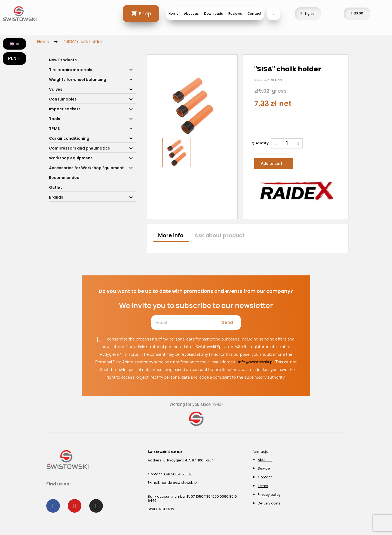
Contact (255, 14)
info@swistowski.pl (256, 362)
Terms (263, 486)
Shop (145, 14)
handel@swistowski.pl (179, 483)
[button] (166, 105)
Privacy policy (269, 495)
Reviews (235, 14)
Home (174, 14)
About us (191, 14)
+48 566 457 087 (177, 474)
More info (171, 235)
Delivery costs (269, 503)
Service (264, 468)
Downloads (214, 14)
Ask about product (219, 235)
